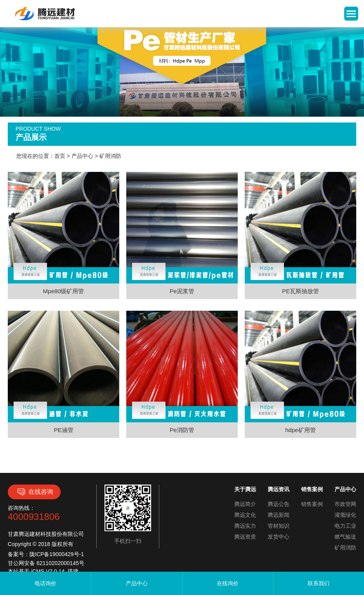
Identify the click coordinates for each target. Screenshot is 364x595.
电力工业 (345, 526)
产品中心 (82, 156)
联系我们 (319, 583)
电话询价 (45, 583)
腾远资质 (245, 537)
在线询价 (228, 583)
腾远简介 (245, 504)
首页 (60, 156)
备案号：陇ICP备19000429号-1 (46, 554)
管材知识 (279, 526)
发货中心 (279, 537)
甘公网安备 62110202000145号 (46, 563)
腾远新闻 (279, 515)
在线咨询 (34, 492)
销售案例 (312, 504)
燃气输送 (345, 537)
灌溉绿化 (345, 515)
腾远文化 (245, 515)
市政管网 (345, 504)
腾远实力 (245, 526)
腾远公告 (279, 504)
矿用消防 (110, 156)
